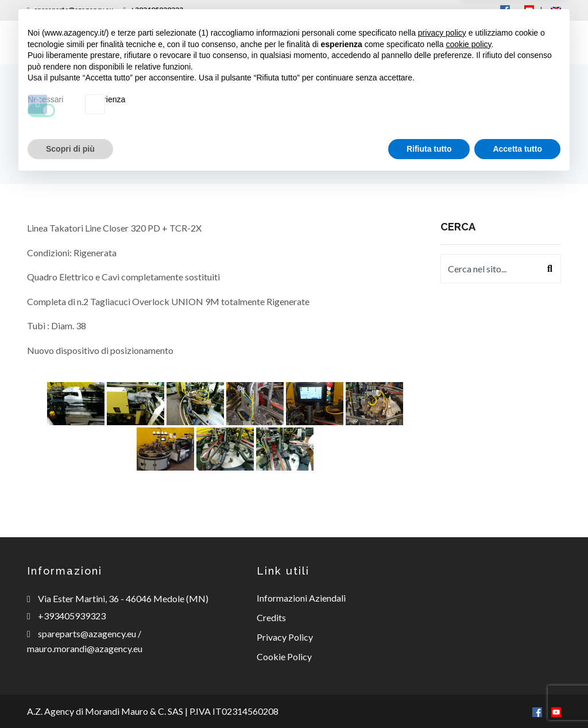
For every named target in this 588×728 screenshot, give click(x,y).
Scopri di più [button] (70, 696)
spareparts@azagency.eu (70, 9)
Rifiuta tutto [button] (429, 696)
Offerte (447, 42)
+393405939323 (153, 9)
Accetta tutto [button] (517, 696)
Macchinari (185, 42)
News (393, 42)
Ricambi (258, 42)
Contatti (512, 42)
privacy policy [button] (442, 581)
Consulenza (329, 42)
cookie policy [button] (468, 592)
